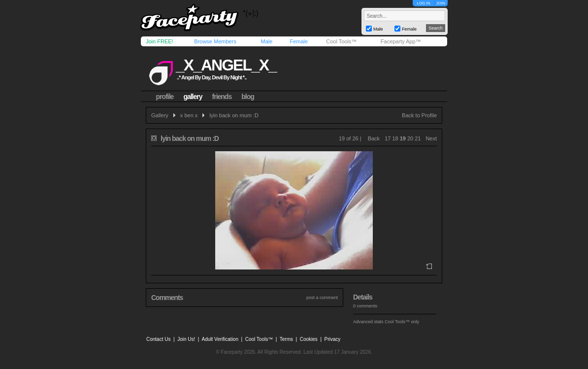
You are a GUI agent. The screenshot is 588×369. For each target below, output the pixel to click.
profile (165, 97)
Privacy (333, 339)
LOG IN (423, 3)
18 (395, 138)
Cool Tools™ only (402, 322)
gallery (193, 97)
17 (388, 138)
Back (374, 138)
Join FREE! (160, 41)
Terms (286, 339)
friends (222, 97)
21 (418, 138)
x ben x (189, 115)
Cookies (309, 339)
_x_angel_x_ (226, 65)
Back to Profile (419, 115)
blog (248, 97)
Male (266, 41)
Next (431, 138)
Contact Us (158, 339)
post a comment (322, 298)
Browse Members (215, 41)
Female (299, 41)
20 (410, 138)
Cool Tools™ (341, 41)
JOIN (441, 3)
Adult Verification (220, 339)
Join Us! (186, 339)
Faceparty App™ (401, 41)
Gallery (160, 115)
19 (403, 138)
